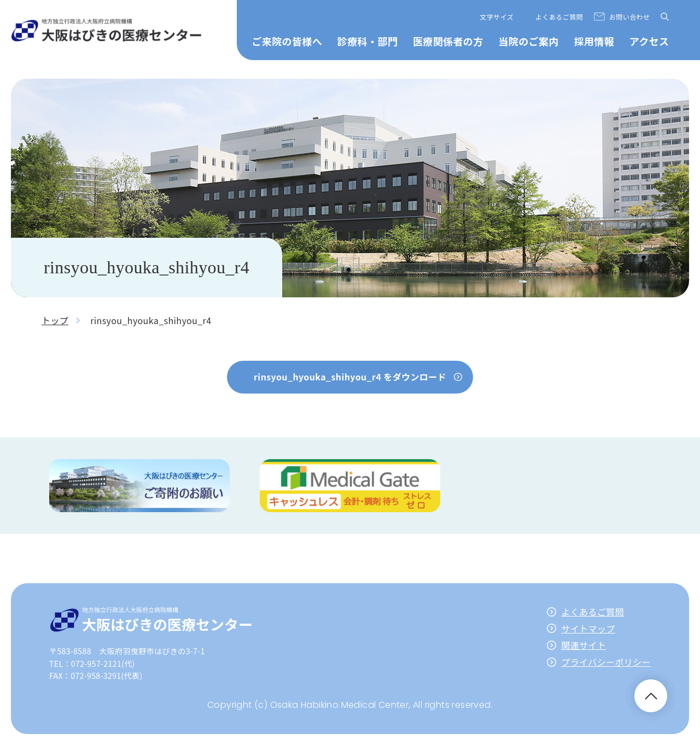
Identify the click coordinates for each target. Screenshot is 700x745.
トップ (55, 320)
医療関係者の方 (448, 41)
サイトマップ (588, 629)
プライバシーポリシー (606, 662)
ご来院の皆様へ (287, 41)
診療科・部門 (367, 41)
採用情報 (594, 41)
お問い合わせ (629, 17)
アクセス (649, 41)
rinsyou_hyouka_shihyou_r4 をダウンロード (350, 377)
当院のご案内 (528, 41)
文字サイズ (497, 17)
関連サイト (584, 645)
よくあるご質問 (559, 17)
